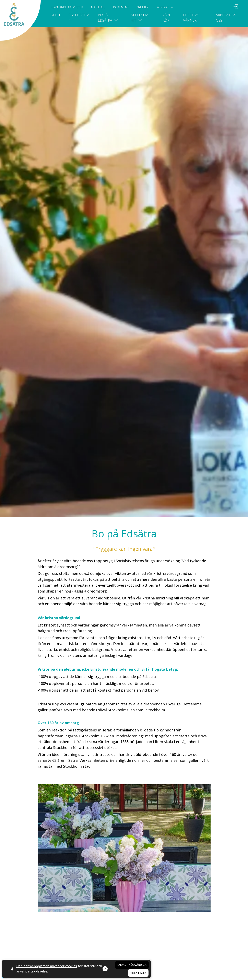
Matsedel (98, 7)
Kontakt (165, 7)
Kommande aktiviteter (67, 7)
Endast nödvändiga (132, 965)
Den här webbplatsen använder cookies (47, 966)
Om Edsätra (79, 17)
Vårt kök (167, 17)
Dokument (121, 7)
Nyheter (143, 7)
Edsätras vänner (191, 17)
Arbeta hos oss (226, 17)
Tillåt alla (138, 973)
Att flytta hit (139, 17)
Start (56, 15)
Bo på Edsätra (108, 17)
